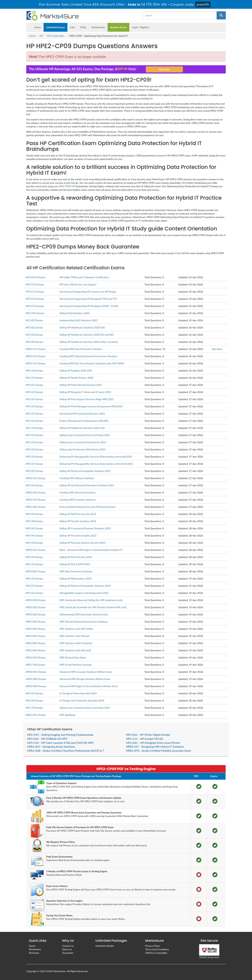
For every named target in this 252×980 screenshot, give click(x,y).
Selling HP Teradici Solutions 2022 (78, 521)
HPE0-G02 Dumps (36, 607)
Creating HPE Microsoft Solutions (78, 492)
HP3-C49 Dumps (35, 284)
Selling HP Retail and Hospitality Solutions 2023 (85, 586)
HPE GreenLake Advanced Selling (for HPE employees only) (91, 600)
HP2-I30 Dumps (34, 428)
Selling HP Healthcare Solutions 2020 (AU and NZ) (87, 335)
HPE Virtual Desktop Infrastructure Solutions (84, 622)
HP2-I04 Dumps (34, 342)
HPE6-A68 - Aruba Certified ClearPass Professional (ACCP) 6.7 (65, 751)
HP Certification (56, 36)
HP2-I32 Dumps (34, 442)
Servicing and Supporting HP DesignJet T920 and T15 (88, 299)
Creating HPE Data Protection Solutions (81, 349)
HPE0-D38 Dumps (36, 600)
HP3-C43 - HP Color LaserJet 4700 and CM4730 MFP (60, 743)
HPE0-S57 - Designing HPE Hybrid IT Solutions (155, 747)
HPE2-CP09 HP (67, 186)
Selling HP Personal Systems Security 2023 (82, 543)
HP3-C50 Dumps (35, 306)
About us (67, 949)
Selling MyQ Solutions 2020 (75, 313)
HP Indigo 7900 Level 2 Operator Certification (84, 277)
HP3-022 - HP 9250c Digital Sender (148, 735)
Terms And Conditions (157, 949)
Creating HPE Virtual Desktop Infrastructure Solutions (88, 356)
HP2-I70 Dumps (34, 708)
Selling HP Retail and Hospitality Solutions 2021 (85, 471)
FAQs (83, 27)
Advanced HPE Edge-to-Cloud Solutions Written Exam (89, 686)
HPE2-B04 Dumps (35, 636)
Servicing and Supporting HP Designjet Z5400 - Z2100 (89, 306)
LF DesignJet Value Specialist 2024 (78, 693)
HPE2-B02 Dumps (35, 622)
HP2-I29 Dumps (34, 471)
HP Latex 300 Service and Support (78, 284)
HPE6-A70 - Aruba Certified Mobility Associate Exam (159, 751)
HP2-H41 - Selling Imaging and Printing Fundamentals (60, 735)
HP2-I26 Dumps (34, 421)
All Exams (34, 953)
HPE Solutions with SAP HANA (76, 629)
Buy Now (217, 349)
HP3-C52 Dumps (35, 299)
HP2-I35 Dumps (34, 464)
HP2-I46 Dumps (34, 535)
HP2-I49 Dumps (34, 557)
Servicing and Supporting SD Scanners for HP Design (88, 292)
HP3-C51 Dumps (35, 292)
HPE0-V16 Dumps (35, 356)
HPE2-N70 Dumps (36, 657)
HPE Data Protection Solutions (76, 571)
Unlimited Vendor (105, 946)
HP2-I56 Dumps (34, 593)
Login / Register (141, 27)
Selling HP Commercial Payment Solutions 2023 (85, 528)
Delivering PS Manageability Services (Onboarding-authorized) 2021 (96, 457)
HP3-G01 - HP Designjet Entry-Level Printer (153, 743)
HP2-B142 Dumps (35, 277)
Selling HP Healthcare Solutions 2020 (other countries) (89, 342)
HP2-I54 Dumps (34, 579)
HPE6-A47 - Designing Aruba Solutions (51, 747)
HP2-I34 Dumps (34, 457)
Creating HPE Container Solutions (78, 500)
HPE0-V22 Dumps (35, 492)
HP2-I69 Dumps (34, 700)
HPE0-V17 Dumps (35, 349)
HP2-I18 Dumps (34, 370)
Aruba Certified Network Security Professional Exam (87, 507)
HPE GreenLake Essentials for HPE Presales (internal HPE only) (93, 607)
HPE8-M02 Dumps (36, 679)
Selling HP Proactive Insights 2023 (78, 535)
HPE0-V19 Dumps (35, 363)
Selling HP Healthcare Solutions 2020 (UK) (82, 327)
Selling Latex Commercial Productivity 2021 (83, 442)
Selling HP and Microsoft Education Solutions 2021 (87, 485)
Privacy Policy (153, 946)
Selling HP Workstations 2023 (76, 579)
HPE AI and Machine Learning (75, 665)
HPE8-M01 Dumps (36, 672)
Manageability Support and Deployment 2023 (84, 593)
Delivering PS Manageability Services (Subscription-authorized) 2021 (96, 464)
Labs (72, 27)
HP (41, 36)
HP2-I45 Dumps (34, 528)
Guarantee (68, 953)
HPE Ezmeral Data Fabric (73, 657)
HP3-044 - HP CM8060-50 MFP (47, 739)
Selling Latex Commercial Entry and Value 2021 (85, 435)
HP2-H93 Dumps (35, 313)
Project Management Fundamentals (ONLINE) (84, 421)
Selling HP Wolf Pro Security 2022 (78, 514)
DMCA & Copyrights (156, 953)
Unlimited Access (55, 27)
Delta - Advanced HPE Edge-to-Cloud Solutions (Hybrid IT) (91, 550)
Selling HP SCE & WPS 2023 (75, 564)
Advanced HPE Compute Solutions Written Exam (86, 672)
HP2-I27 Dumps (34, 414)
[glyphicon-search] (221, 15)
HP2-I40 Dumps (34, 521)
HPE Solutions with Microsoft (75, 650)
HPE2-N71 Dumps (36, 715)
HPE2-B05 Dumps (35, 643)
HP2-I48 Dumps (34, 543)
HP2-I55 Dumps (34, 586)
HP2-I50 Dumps (34, 564)
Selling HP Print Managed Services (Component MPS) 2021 (91, 406)
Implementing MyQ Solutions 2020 (78, 320)
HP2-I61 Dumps (34, 693)
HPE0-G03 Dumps (36, 614)
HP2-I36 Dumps (34, 485)
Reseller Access (119, 27)
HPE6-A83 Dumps (36, 507)
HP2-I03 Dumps (34, 335)
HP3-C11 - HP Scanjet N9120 (144, 739)
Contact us (68, 946)
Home (38, 27)
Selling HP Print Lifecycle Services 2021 (81, 385)
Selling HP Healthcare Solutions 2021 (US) (82, 428)
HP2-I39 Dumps (34, 514)
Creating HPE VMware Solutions (77, 478)
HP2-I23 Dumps (34, 392)
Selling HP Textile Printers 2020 (76, 378)
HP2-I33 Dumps (34, 449)
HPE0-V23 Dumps (35, 500)
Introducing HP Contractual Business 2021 (82, 414)
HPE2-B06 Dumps (35, 650)
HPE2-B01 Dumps (35, 571)
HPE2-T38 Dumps (35, 665)
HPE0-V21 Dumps (35, 478)
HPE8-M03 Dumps (36, 686)
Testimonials (98, 27)
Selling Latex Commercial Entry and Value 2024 (85, 708)
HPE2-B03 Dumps (35, 629)
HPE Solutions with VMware (75, 636)
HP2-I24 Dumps (34, 399)
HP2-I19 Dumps (34, 378)
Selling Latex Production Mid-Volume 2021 (83, 449)
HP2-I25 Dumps (34, 406)
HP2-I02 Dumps (34, 327)
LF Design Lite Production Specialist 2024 (82, 700)
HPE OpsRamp (67, 715)
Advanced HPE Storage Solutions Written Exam (85, 679)
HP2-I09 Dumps (34, 320)
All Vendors (35, 949)
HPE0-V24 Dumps (35, 550)
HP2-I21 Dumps (34, 385)
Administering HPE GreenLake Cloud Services (84, 614)
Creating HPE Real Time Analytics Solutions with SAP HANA (92, 363)
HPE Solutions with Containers (76, 643)
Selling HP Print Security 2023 (76, 557)
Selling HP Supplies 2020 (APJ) (76, 370)
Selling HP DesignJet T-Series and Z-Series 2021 (85, 392)
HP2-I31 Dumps (34, 435)
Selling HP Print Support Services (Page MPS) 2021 (87, 399)
